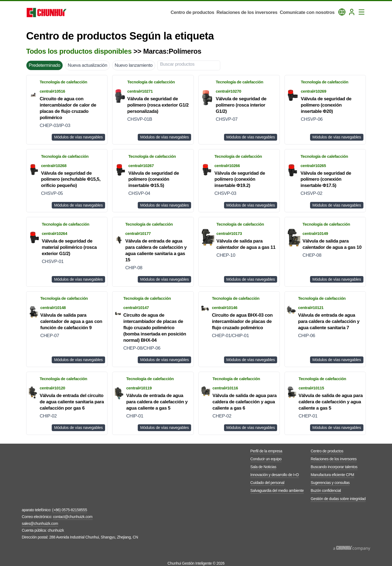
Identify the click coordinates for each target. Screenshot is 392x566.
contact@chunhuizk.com (73, 517)
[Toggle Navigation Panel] (362, 12)
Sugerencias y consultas (330, 483)
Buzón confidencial (326, 491)
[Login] (352, 12)
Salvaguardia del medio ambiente (277, 491)
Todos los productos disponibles (79, 51)
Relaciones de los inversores (334, 459)
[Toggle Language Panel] (342, 12)
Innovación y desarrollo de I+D (275, 475)
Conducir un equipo (266, 459)
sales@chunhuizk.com (40, 523)
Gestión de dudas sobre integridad (338, 499)
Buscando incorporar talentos (334, 467)
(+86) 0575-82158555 (70, 510)
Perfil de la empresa (266, 451)
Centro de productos (327, 451)
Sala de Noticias (263, 467)
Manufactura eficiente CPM (332, 475)
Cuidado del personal (267, 483)
